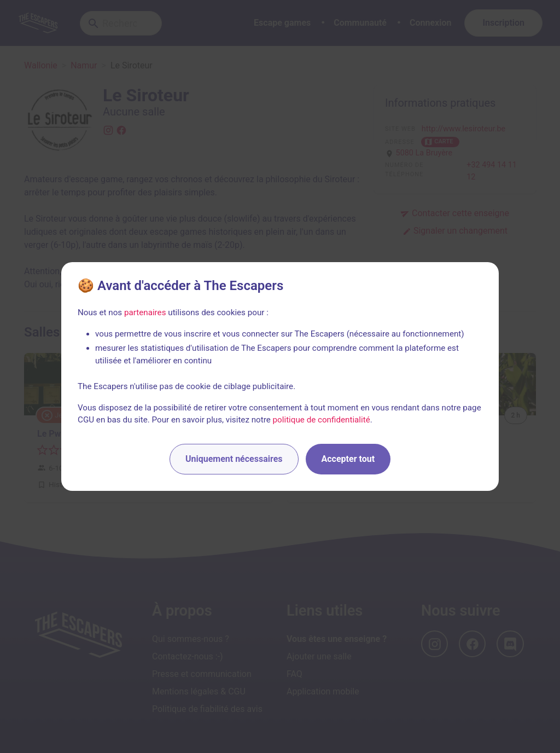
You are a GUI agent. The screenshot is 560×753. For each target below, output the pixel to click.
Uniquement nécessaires (234, 459)
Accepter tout (348, 459)
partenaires (145, 312)
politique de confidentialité (322, 420)
